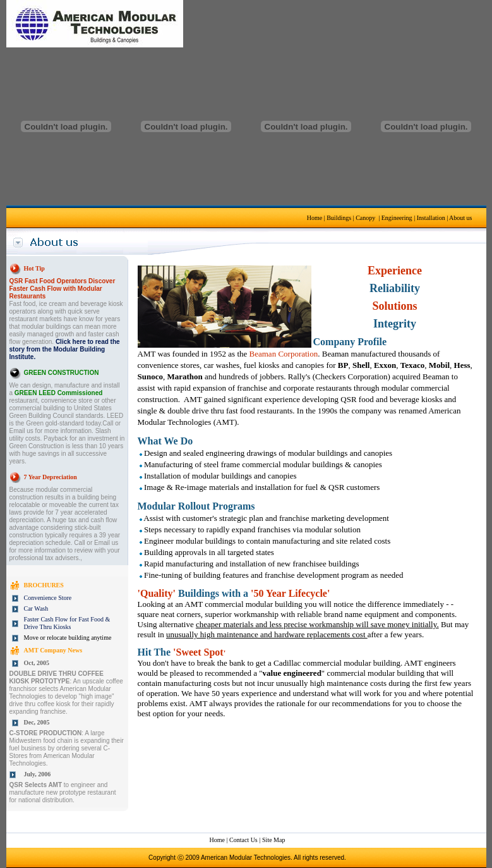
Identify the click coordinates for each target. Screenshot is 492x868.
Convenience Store (48, 598)
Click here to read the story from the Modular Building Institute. (65, 349)
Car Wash (36, 608)
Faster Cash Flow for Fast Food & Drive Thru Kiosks (67, 623)
